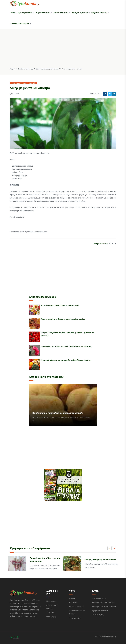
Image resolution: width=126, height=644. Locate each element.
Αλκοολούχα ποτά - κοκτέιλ (72, 69)
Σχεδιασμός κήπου (25, 13)
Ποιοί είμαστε (51, 601)
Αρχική (12, 69)
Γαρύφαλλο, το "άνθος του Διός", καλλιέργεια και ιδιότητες (66, 346)
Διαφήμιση (50, 612)
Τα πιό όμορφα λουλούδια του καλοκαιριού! (60, 305)
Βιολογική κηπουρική (80, 13)
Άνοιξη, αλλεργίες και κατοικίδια (100, 560)
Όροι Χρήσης (51, 617)
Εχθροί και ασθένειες (99, 13)
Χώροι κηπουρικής (43, 13)
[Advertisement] (63, 50)
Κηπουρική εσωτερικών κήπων (104, 607)
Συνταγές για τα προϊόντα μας (47, 69)
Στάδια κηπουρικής (61, 13)
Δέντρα (72, 598)
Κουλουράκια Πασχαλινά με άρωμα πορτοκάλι (58, 413)
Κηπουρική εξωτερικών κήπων (104, 602)
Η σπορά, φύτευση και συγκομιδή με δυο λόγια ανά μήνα (66, 360)
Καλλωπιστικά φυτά (77, 607)
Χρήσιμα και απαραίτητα (20, 24)
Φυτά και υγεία (75, 618)
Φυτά (13, 13)
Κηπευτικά (73, 602)
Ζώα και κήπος (98, 615)
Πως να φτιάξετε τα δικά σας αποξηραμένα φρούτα (63, 319)
